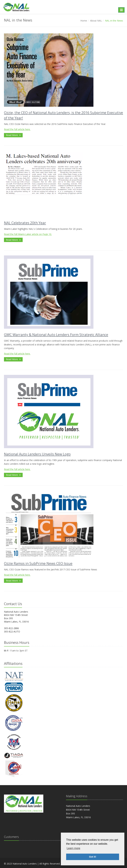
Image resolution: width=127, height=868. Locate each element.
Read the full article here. (17, 129)
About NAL (96, 21)
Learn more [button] (73, 848)
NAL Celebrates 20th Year (25, 223)
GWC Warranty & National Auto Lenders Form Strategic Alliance (56, 335)
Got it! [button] (93, 857)
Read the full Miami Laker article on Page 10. (28, 234)
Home (84, 21)
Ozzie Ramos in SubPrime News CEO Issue (38, 563)
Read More (13, 135)
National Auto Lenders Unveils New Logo (37, 454)
